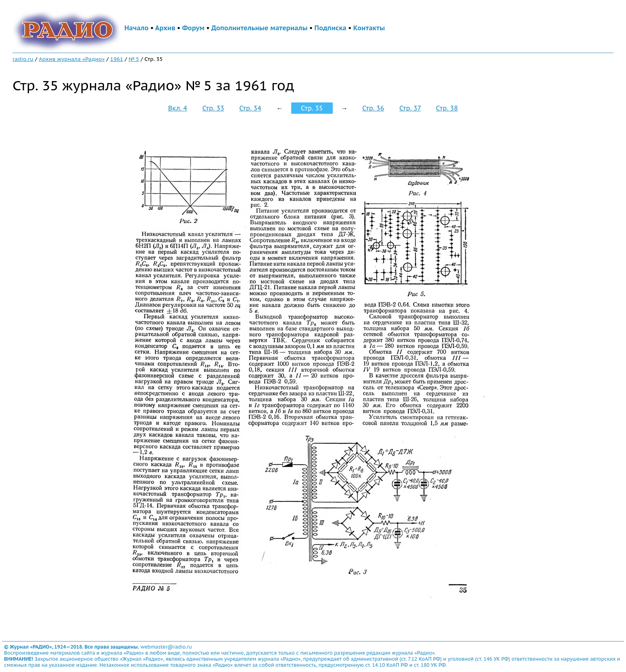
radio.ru (23, 59)
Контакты (369, 28)
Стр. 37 (410, 108)
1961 (117, 59)
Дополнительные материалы (260, 28)
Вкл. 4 (178, 108)
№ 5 (134, 59)
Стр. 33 (213, 108)
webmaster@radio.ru (166, 647)
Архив (165, 28)
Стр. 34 (250, 108)
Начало (137, 28)
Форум (193, 28)
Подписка (331, 28)
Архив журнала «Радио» (72, 59)
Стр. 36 (373, 108)
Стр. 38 (447, 108)
